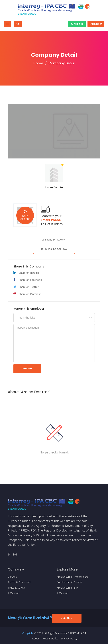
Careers (12, 577)
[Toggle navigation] (7, 24)
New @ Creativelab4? (30, 618)
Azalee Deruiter (54, 187)
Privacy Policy (69, 639)
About (36, 639)
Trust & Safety (16, 588)
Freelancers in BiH (67, 588)
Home (38, 63)
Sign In (77, 24)
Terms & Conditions (20, 582)
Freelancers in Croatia (70, 582)
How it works (50, 639)
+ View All (13, 593)
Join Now (96, 24)
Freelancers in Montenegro (73, 577)
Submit (27, 369)
